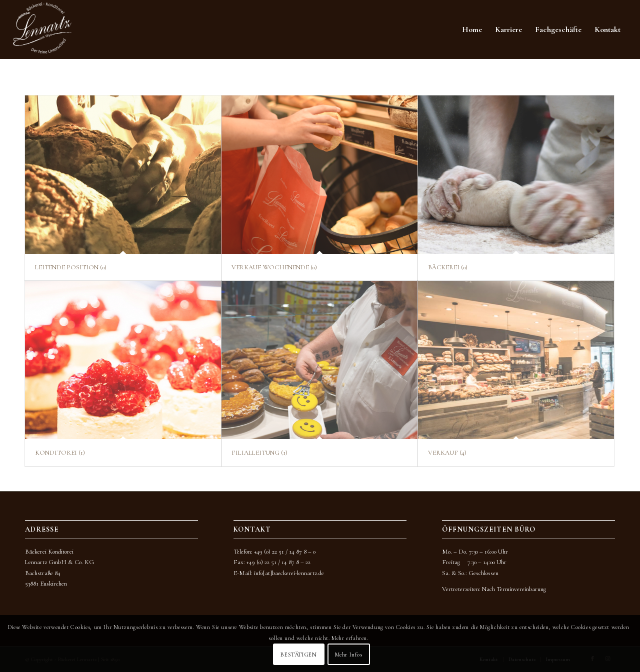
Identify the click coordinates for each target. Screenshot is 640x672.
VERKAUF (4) (447, 453)
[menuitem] (472, 29)
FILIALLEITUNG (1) (259, 453)
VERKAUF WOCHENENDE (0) (274, 267)
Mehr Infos (349, 655)
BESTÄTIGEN (298, 655)
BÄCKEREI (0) (448, 267)
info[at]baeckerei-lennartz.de (289, 573)
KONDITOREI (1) (60, 453)
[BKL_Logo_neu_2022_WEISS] (42, 29)
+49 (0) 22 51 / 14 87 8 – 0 (285, 552)
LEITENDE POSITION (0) (71, 267)
